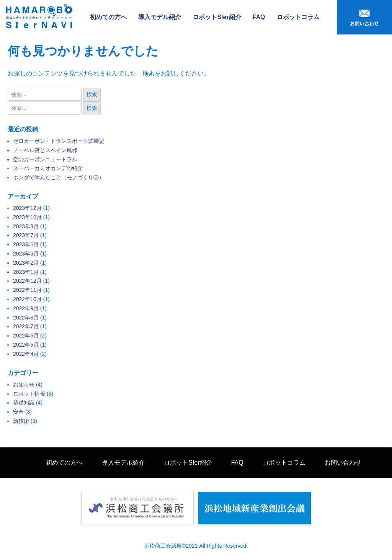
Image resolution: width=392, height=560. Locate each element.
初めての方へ (108, 17)
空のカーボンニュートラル (45, 159)
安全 (18, 412)
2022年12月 (27, 281)
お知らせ (24, 385)
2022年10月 (27, 299)
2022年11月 (27, 290)
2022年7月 (26, 326)
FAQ (259, 17)
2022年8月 (26, 318)
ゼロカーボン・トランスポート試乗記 (59, 141)
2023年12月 (27, 208)
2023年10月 (27, 217)
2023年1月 (26, 272)
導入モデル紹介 (160, 17)
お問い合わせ (343, 463)
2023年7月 (26, 235)
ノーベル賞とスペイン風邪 (45, 150)
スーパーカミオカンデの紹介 (48, 168)
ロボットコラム (298, 17)
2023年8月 (26, 226)
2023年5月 (26, 254)
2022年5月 (26, 345)
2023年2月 (26, 263)
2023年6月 (26, 244)
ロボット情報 (29, 394)
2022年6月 (26, 336)
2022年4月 (26, 354)
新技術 (21, 421)
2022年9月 (26, 308)
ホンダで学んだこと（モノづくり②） (59, 177)
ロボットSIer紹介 (217, 17)
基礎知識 (24, 403)
